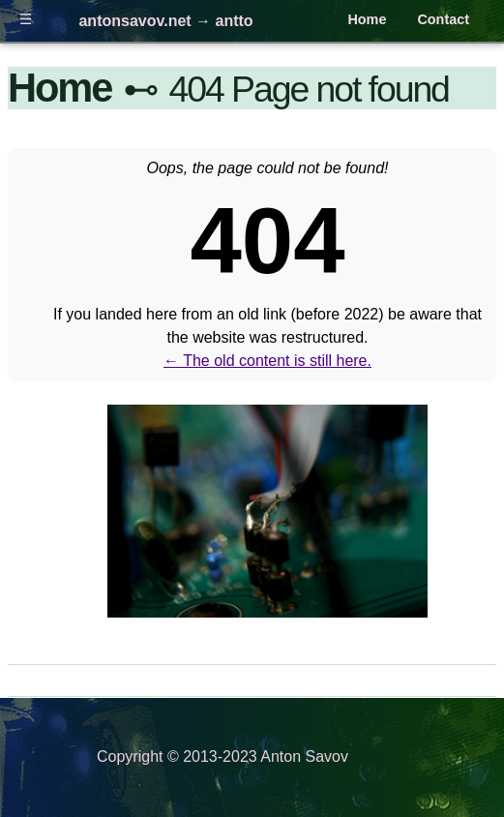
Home (367, 19)
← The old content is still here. (267, 361)
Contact (443, 19)
